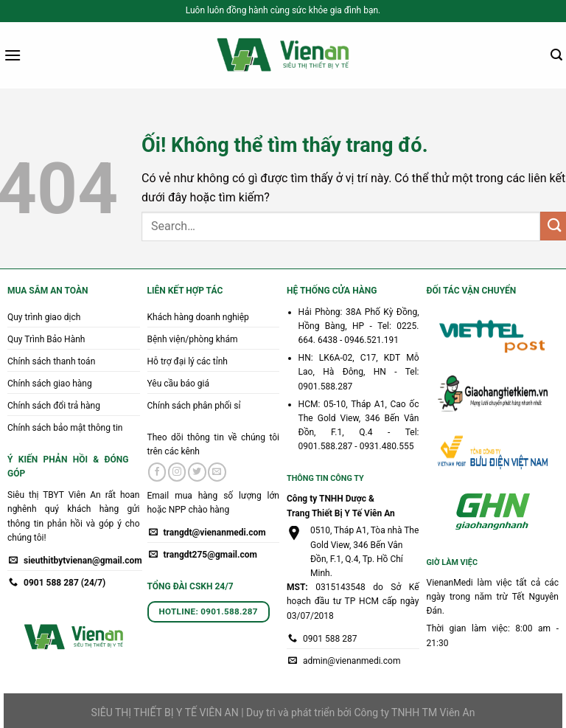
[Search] (556, 55)
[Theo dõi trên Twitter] (197, 472)
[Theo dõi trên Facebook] (157, 472)
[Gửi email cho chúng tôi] (217, 472)
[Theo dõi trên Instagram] (177, 472)
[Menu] (13, 55)
